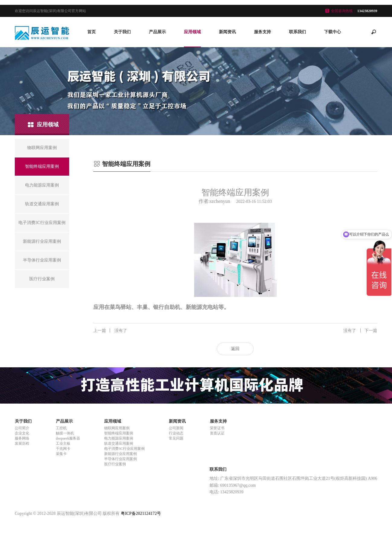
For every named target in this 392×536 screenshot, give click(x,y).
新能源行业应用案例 (120, 454)
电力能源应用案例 (119, 438)
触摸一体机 (65, 433)
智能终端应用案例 (119, 433)
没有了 (110, 331)
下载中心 (333, 32)
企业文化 (22, 433)
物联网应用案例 (117, 428)
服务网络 (22, 438)
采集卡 (61, 454)
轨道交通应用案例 (119, 443)
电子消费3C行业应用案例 (124, 449)
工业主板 (63, 443)
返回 (235, 349)
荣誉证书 (217, 428)
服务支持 (262, 32)
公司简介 (22, 428)
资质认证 (217, 433)
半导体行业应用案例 (120, 459)
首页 (92, 32)
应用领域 (192, 32)
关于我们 (122, 32)
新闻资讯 (227, 32)
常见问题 (176, 438)
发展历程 (22, 443)
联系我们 (297, 32)
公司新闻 (176, 428)
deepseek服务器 (68, 438)
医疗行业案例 (115, 464)
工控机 (61, 428)
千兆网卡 (63, 449)
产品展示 (157, 32)
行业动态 (176, 433)
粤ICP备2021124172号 (141, 513)
